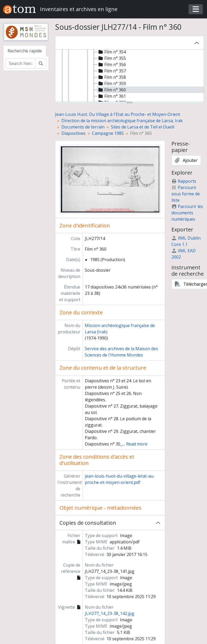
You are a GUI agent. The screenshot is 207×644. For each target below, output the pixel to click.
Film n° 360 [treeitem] (112, 90)
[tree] (130, 76)
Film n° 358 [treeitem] (112, 77)
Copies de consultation (88, 523)
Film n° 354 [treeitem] (112, 52)
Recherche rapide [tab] (25, 51)
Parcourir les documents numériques (187, 213)
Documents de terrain (83, 127)
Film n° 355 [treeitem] (112, 58)
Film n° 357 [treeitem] (112, 71)
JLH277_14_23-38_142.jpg (110, 613)
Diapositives (73, 133)
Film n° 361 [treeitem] (112, 96)
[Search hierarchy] (21, 63)
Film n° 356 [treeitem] (112, 65)
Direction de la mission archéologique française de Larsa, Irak (122, 121)
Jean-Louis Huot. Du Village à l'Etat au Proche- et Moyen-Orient (118, 114)
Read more (137, 444)
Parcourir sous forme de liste (186, 194)
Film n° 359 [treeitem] (112, 83)
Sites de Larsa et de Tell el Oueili (143, 127)
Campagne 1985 (108, 133)
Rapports (184, 181)
